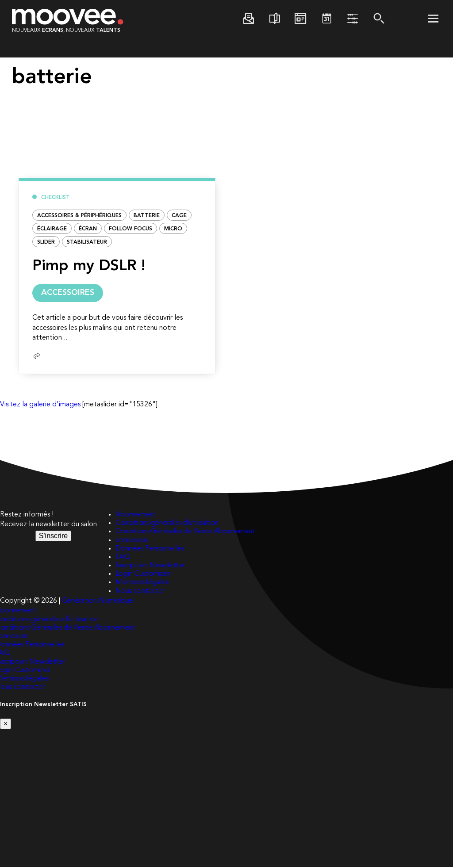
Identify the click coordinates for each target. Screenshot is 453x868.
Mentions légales (142, 583)
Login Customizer (143, 575)
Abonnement (136, 516)
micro (173, 229)
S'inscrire (53, 537)
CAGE (179, 216)
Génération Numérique (98, 602)
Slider (46, 242)
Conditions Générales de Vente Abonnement (185, 532)
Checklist (56, 198)
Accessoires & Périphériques (79, 216)
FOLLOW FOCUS (131, 229)
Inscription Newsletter (150, 566)
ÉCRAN (88, 229)
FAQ (123, 558)
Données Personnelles (150, 550)
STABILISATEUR (87, 242)
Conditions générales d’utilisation (167, 524)
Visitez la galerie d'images (40, 405)
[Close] (6, 725)
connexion (131, 541)
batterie (147, 216)
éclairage (52, 229)
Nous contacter (140, 592)
